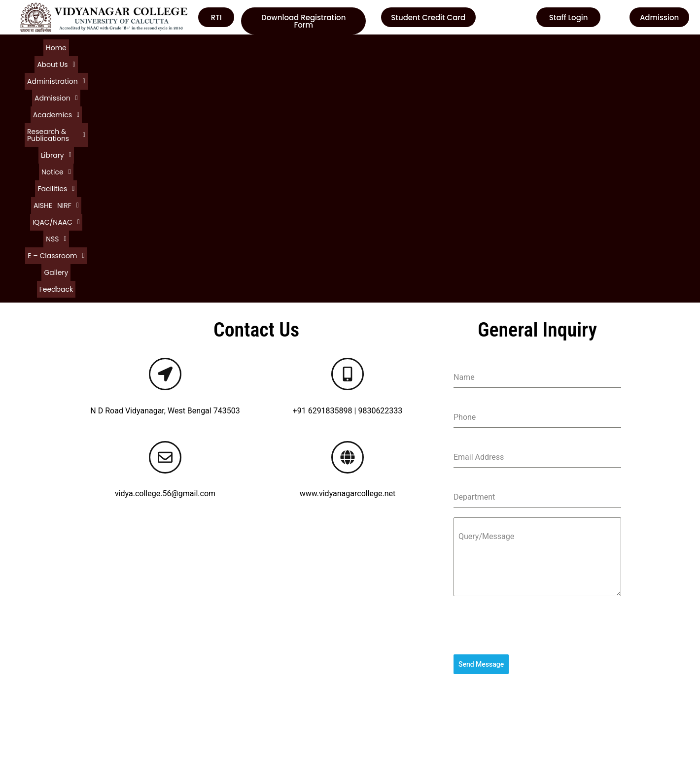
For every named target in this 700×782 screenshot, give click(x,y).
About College (42, 659)
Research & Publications (294, 47)
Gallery (310, 56)
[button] (75, 47)
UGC (365, 659)
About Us (75, 47)
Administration (125, 47)
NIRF (480, 47)
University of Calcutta (395, 641)
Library (356, 47)
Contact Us (37, 712)
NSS (555, 47)
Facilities (425, 47)
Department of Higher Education (414, 712)
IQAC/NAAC (518, 47)
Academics (225, 47)
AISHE (456, 47)
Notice (389, 47)
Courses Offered (46, 695)
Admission (178, 47)
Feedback (342, 56)
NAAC (368, 677)
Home (43, 47)
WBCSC (371, 695)
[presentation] (537, 388)
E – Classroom (596, 47)
